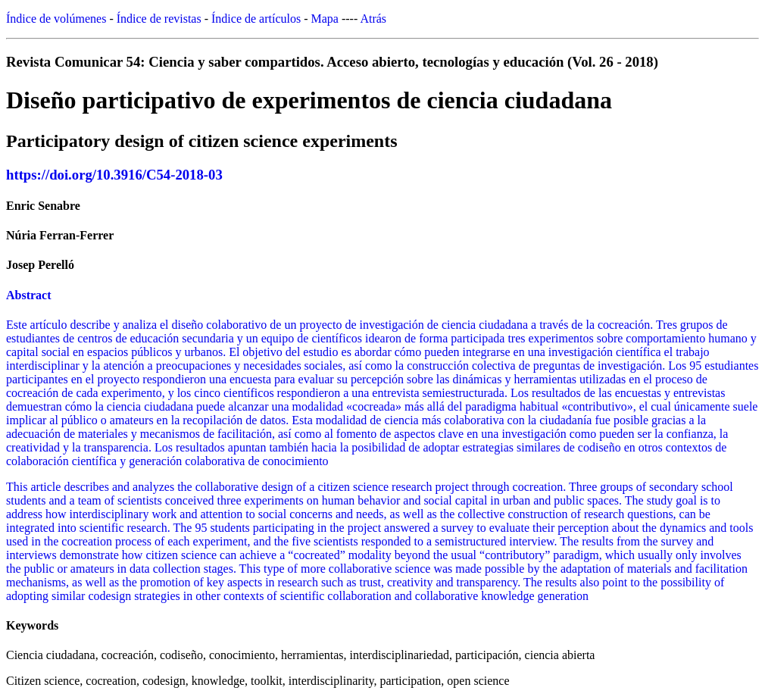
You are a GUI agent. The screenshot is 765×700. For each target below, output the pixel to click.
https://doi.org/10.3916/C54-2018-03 (114, 175)
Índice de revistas (159, 19)
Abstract (29, 295)
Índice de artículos (256, 19)
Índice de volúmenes (56, 19)
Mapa (325, 19)
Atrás (373, 19)
